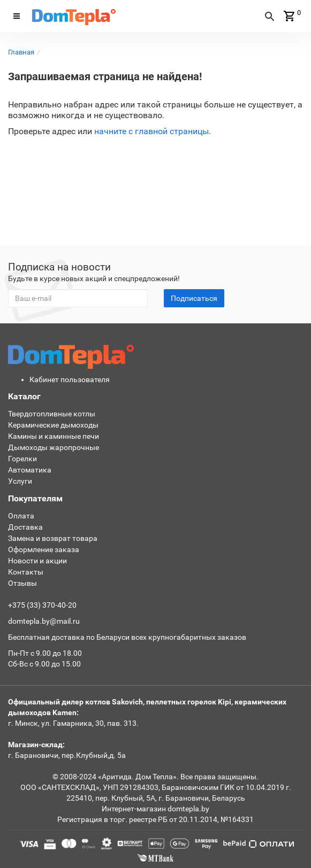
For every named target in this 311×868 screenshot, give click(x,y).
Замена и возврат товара (53, 538)
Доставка (25, 527)
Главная (21, 52)
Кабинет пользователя (70, 379)
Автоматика (30, 470)
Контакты (26, 572)
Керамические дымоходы (53, 425)
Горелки (22, 459)
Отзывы (22, 583)
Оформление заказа (44, 549)
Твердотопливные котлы (52, 414)
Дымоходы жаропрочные (54, 447)
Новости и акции (37, 561)
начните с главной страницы (151, 131)
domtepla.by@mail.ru (44, 621)
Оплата (21, 516)
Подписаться (194, 298)
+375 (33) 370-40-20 (42, 605)
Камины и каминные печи (54, 436)
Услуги (20, 481)
